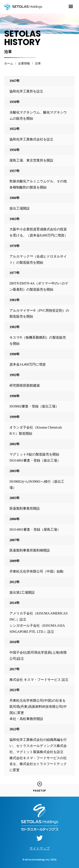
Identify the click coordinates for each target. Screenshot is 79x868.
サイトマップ (40, 848)
